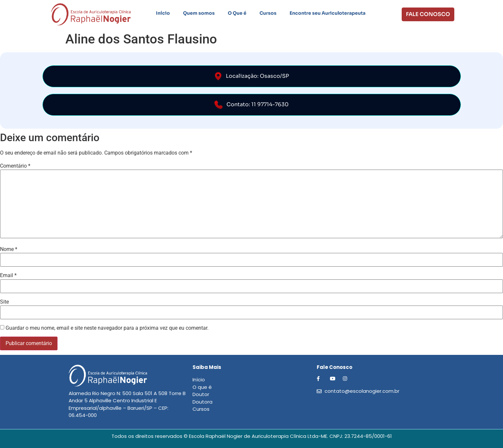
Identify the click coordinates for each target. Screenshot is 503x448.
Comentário (15, 166)
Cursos (268, 13)
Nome (9, 249)
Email (8, 275)
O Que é (237, 13)
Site (4, 302)
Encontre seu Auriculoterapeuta (327, 13)
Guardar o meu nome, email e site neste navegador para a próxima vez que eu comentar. (107, 328)
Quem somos (199, 13)
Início (163, 13)
